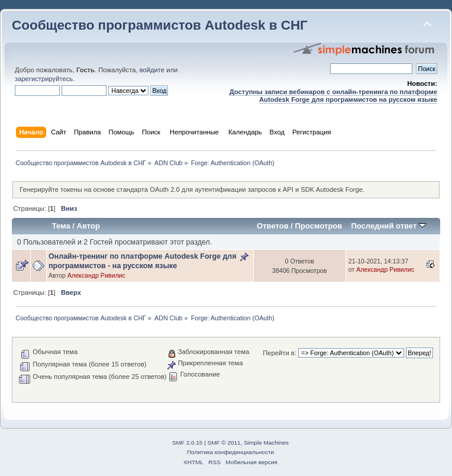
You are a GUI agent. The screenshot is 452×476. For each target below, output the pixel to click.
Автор (88, 226)
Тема (61, 226)
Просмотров (319, 226)
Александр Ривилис (96, 275)
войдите (152, 70)
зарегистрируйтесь (44, 79)
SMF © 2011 (224, 443)
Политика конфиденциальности (230, 452)
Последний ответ (388, 226)
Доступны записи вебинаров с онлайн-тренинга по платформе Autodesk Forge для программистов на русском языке (333, 96)
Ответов (273, 226)
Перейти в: (280, 353)
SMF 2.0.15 (188, 443)
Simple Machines (266, 443)
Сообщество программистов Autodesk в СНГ (160, 25)
